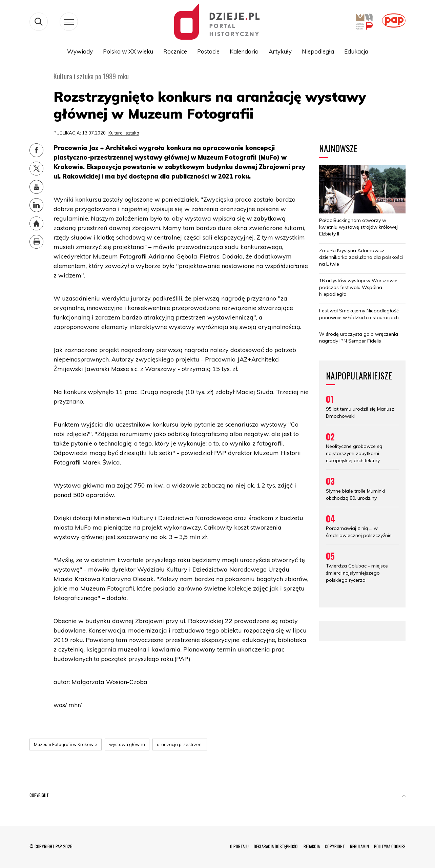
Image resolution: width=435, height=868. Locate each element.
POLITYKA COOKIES (390, 846)
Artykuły (280, 51)
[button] (404, 797)
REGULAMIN (359, 846)
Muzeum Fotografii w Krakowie (66, 744)
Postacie (208, 51)
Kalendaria (244, 51)
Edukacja (356, 51)
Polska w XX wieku (128, 51)
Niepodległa (318, 51)
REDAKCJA (312, 846)
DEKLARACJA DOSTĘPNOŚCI (276, 846)
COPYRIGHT (335, 846)
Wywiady (80, 51)
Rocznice (175, 51)
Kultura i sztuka (124, 133)
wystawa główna (127, 744)
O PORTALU (239, 846)
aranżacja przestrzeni (180, 744)
